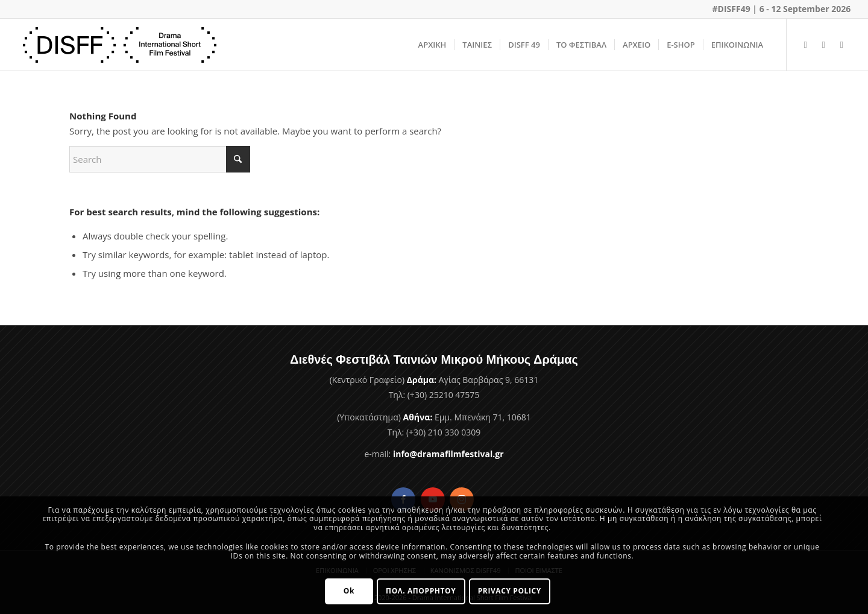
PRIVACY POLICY (510, 591)
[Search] (160, 159)
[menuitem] (432, 45)
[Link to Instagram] (841, 44)
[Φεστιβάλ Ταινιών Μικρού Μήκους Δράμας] (120, 45)
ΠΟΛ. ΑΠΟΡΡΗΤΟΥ (421, 591)
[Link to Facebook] (805, 44)
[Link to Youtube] (823, 44)
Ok (349, 591)
